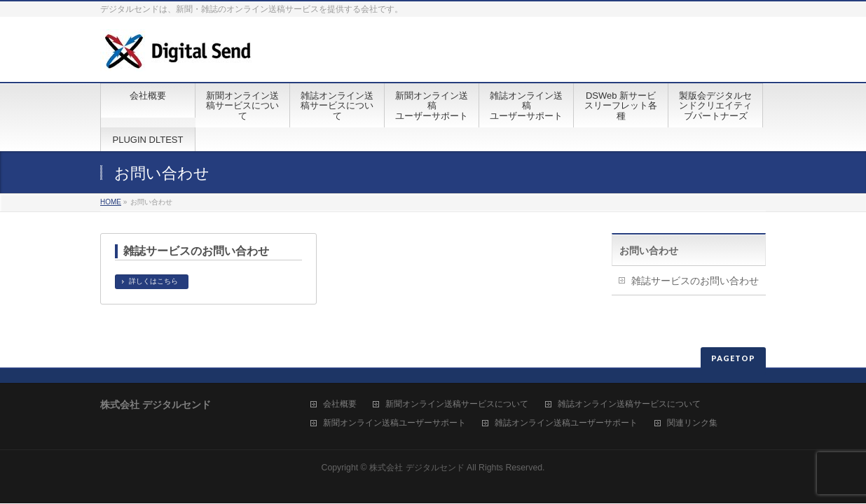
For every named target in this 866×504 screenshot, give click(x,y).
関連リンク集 (692, 423)
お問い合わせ (649, 251)
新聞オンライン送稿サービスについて (457, 404)
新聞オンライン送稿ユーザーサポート (394, 423)
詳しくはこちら (153, 281)
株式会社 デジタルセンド (417, 468)
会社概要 (340, 404)
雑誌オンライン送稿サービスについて (629, 404)
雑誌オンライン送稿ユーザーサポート (566, 423)
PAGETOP (733, 358)
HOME (111, 202)
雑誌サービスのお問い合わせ (196, 251)
